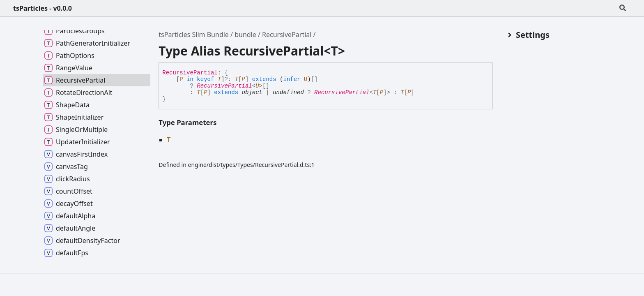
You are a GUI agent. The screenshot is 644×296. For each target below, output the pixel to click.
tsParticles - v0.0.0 (43, 8)
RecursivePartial (287, 35)
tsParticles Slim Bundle (194, 35)
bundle (245, 35)
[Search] (623, 8)
